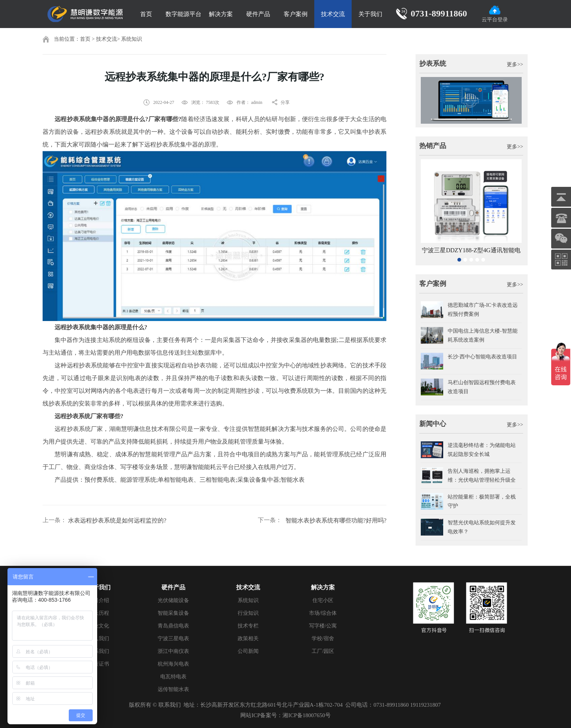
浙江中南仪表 (173, 651)
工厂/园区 (323, 651)
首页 (146, 14)
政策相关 (248, 638)
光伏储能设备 (173, 600)
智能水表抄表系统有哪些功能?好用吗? (336, 520)
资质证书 (99, 664)
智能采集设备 (173, 613)
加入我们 (99, 638)
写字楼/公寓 (323, 626)
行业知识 (248, 613)
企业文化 (99, 626)
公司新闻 (248, 651)
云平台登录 (495, 14)
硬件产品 (258, 14)
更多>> (515, 64)
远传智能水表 (173, 689)
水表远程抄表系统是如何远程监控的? (117, 520)
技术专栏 (248, 626)
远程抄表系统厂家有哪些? (89, 416)
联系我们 (99, 651)
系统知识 (132, 39)
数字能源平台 (183, 14)
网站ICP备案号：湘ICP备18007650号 (285, 715)
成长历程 (99, 613)
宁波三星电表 (173, 638)
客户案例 (296, 14)
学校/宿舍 (323, 638)
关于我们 (370, 14)
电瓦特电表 (173, 677)
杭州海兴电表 (173, 664)
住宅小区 (323, 600)
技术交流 (333, 14)
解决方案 (221, 14)
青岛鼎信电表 (173, 626)
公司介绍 (99, 600)
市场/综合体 (323, 613)
